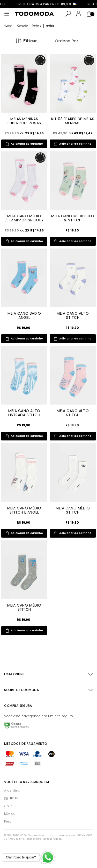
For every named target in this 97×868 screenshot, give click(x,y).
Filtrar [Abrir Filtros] (30, 41)
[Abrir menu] (7, 14)
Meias (50, 26)
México (10, 814)
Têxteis (37, 26)
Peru (8, 821)
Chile (8, 806)
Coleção (23, 26)
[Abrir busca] (68, 14)
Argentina (12, 790)
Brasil (13, 798)
